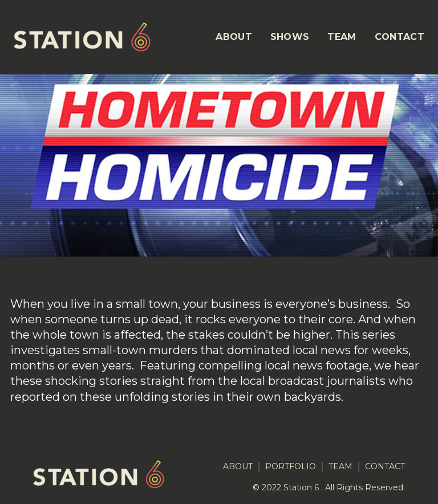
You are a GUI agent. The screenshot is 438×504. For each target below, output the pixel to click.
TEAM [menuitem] (342, 37)
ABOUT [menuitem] (234, 37)
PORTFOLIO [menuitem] (291, 467)
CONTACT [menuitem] (400, 37)
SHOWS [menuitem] (290, 37)
